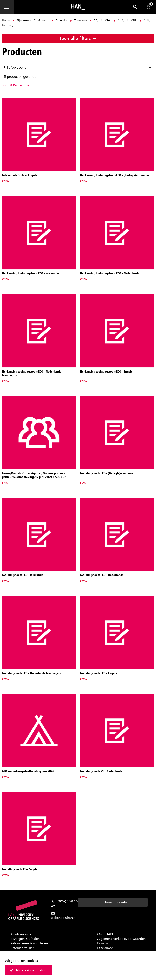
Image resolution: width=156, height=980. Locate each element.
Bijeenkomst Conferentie (31, 21)
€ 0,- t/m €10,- (100, 21)
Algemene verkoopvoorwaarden (121, 939)
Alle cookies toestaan (29, 970)
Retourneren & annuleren (29, 943)
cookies (32, 961)
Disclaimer (105, 948)
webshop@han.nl (64, 918)
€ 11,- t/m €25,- (126, 21)
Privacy (103, 943)
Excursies (60, 21)
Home (6, 21)
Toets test (79, 21)
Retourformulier (22, 948)
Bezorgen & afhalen (25, 939)
